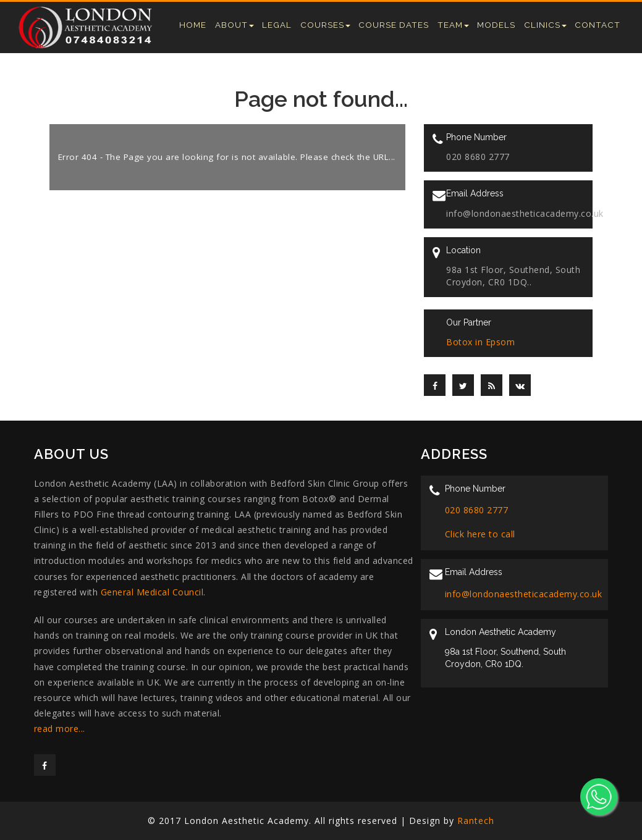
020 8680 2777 (477, 510)
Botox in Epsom (480, 342)
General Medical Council (152, 592)
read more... (60, 729)
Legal (277, 25)
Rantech (476, 821)
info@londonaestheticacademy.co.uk (524, 594)
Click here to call (480, 534)
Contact (598, 25)
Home (193, 25)
